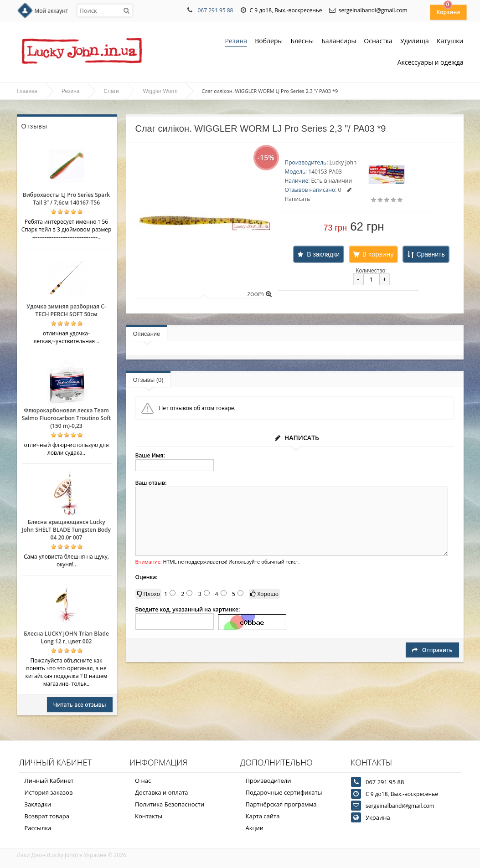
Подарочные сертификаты (284, 792)
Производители (268, 781)
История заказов (49, 792)
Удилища (415, 42)
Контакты (149, 816)
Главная (27, 91)
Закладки (38, 804)
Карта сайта (263, 816)
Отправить (432, 650)
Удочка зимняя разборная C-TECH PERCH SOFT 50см (66, 310)
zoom (259, 294)
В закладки (323, 254)
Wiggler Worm (160, 91)
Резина (236, 42)
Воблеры (269, 42)
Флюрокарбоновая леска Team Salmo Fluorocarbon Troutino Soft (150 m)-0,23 (67, 418)
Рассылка (38, 828)
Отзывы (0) (148, 380)
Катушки (450, 42)
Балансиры (339, 42)
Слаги (111, 91)
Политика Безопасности (170, 804)
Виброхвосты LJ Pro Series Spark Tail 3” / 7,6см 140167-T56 (66, 199)
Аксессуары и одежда (431, 62)
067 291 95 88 (215, 10)
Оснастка (378, 42)
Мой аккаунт (52, 11)
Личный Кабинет (49, 781)
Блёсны (302, 42)
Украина (378, 817)
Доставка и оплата (162, 792)
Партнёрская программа (281, 804)
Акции (255, 828)
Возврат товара (47, 816)
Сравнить (430, 254)
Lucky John (343, 162)
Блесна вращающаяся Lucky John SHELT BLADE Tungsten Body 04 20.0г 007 (66, 530)
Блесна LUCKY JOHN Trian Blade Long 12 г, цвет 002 (66, 637)
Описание (147, 334)
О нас (143, 781)
